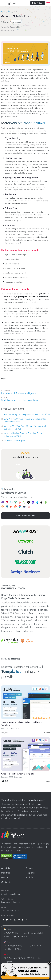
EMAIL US (5, 891)
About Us (6, 868)
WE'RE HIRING (7, 899)
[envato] (3, 919)
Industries (6, 873)
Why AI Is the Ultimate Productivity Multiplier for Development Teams (25, 420)
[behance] (19, 919)
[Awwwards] (25, 531)
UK (6, 955)
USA (7, 942)
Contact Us (6, 882)
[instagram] (15, 919)
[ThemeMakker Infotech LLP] (13, 834)
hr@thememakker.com (11, 902)
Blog (10, 12)
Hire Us (5, 877)
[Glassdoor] (25, 562)
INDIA (4, 907)
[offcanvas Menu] (48, 3)
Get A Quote (38, 3)
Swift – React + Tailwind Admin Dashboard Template (22, 724)
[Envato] (10, 641)
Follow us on (8, 916)
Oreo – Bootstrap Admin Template (18, 774)
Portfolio (30, 877)
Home (3, 12)
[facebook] (23, 919)
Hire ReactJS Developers (14, 440)
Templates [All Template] (12, 671)
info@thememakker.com (12, 894)
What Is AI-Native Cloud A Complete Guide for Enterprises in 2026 (25, 435)
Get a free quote (25, 516)
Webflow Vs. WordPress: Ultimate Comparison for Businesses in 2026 (26, 427)
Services (30, 868)
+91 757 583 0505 (10, 911)
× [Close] (49, 963)
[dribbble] (11, 919)
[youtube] (27, 919)
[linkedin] (7, 919)
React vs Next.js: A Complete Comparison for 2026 (27, 414)
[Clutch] (25, 552)
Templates (30, 873)
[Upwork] (25, 541)
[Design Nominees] (25, 572)
